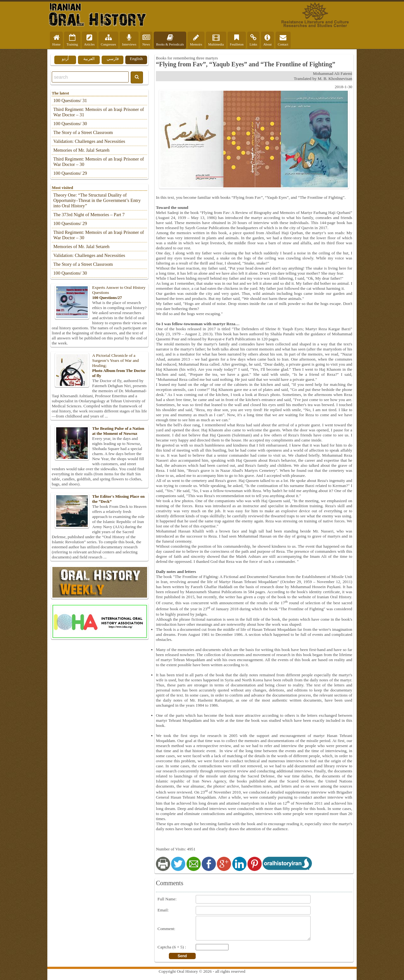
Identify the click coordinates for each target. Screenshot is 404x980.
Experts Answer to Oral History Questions (99, 293)
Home (56, 40)
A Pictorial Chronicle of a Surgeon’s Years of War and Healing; (99, 366)
